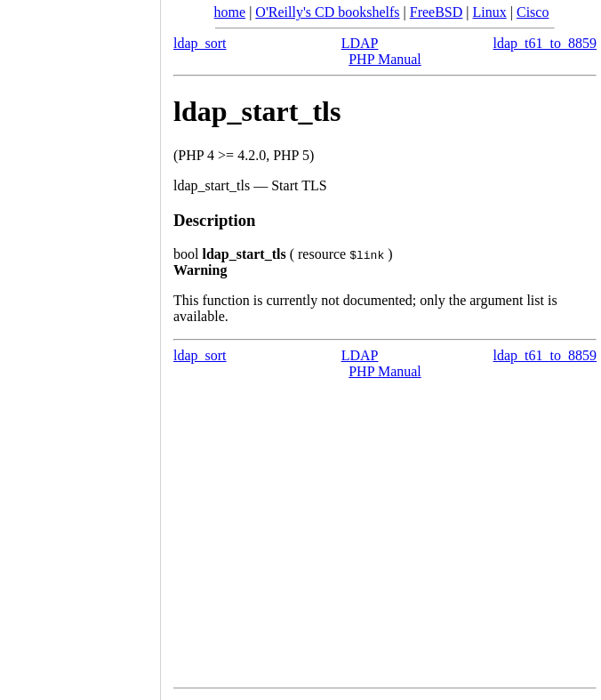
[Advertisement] (80, 344)
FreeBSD (437, 12)
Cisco (533, 12)
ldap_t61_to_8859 (545, 43)
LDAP (360, 43)
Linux (490, 12)
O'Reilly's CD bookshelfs (327, 12)
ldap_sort (200, 43)
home (230, 12)
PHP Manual (385, 59)
